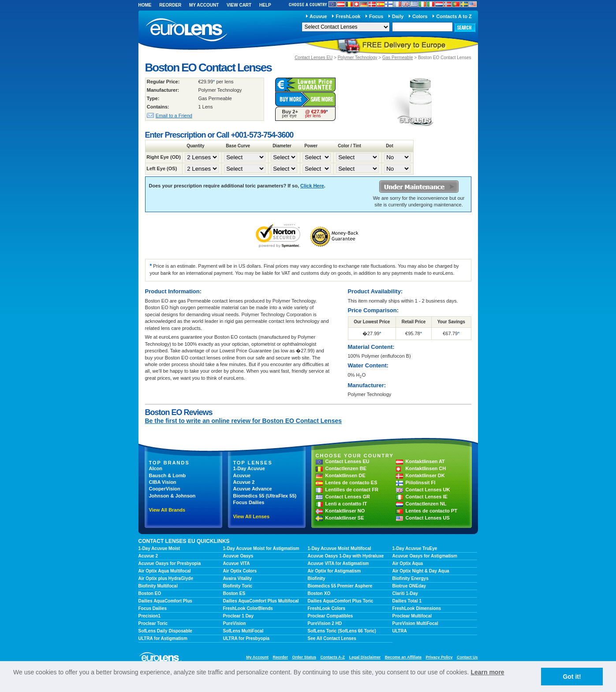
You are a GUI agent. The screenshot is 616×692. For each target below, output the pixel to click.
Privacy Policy (439, 657)
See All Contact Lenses (332, 638)
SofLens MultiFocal (243, 631)
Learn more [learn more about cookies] (487, 672)
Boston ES (234, 593)
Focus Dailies (249, 502)
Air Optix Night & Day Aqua (421, 571)
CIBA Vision (163, 482)
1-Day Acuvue (249, 468)
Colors (420, 16)
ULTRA (400, 631)
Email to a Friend (174, 116)
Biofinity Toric (238, 586)
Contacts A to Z (454, 16)
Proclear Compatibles (330, 616)
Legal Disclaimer (365, 657)
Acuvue (318, 16)
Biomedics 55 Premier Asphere (340, 586)
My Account (204, 5)
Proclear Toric (153, 623)
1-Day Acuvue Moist (159, 548)
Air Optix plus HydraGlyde (166, 578)
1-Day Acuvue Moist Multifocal (340, 548)
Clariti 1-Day (405, 593)
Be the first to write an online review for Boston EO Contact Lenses (244, 421)
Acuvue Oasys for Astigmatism (425, 556)
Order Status (304, 657)
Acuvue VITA (237, 563)
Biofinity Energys (411, 578)
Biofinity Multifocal (158, 586)
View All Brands (167, 510)
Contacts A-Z (332, 657)
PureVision (235, 623)
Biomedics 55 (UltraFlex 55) (265, 496)
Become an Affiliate (403, 657)
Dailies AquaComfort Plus (165, 601)
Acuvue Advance (253, 489)
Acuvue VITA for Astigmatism (338, 563)
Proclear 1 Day (239, 616)
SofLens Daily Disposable (165, 631)
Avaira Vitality (238, 578)
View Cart (239, 5)
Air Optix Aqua (408, 563)
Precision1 (150, 616)
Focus (376, 16)
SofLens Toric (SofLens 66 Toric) (342, 631)
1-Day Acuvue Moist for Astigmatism (261, 548)
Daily (398, 16)
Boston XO (319, 593)
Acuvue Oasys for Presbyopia (170, 563)
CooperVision (165, 489)
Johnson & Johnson (172, 496)
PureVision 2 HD (325, 623)
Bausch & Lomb (168, 475)
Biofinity (317, 578)
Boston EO (150, 593)
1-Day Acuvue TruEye (415, 548)
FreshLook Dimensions (417, 608)
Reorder (170, 5)
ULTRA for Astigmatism (163, 638)
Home (145, 5)
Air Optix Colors (240, 571)
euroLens (187, 30)
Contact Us (467, 657)
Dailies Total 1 (407, 601)
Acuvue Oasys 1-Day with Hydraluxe (346, 556)
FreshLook (348, 16)
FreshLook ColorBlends (248, 608)
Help (265, 5)
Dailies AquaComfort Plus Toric (341, 601)
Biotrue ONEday (409, 586)
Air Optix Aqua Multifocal (165, 571)
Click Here (312, 186)
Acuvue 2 (244, 482)
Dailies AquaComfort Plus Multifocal (261, 601)
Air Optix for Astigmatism (334, 571)
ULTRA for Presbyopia (246, 638)
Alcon (156, 468)
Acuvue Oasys (238, 556)
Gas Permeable (398, 58)
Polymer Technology (358, 58)
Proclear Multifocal (412, 616)
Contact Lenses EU (314, 58)
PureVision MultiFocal (415, 623)
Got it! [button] (572, 677)
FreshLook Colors (327, 608)
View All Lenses (252, 516)
